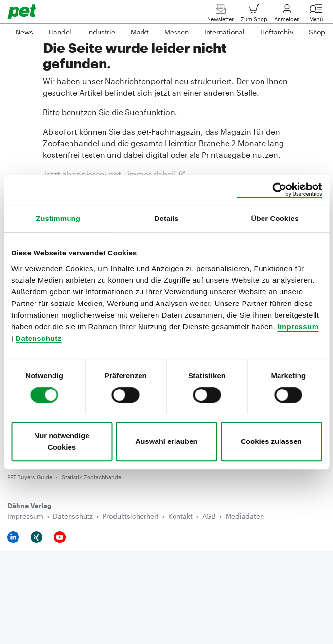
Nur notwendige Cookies (61, 441)
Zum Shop (254, 15)
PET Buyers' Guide (30, 477)
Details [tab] (167, 218)
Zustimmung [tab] (58, 218)
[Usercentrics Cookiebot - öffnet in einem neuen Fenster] (279, 190)
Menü (316, 15)
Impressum (298, 327)
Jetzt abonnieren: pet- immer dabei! (109, 174)
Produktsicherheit (131, 516)
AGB (209, 516)
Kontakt (180, 516)
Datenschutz (39, 338)
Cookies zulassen (271, 441)
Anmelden (287, 15)
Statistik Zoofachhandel (92, 477)
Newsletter (220, 15)
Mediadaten (245, 516)
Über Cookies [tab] (275, 218)
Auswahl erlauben (166, 441)
